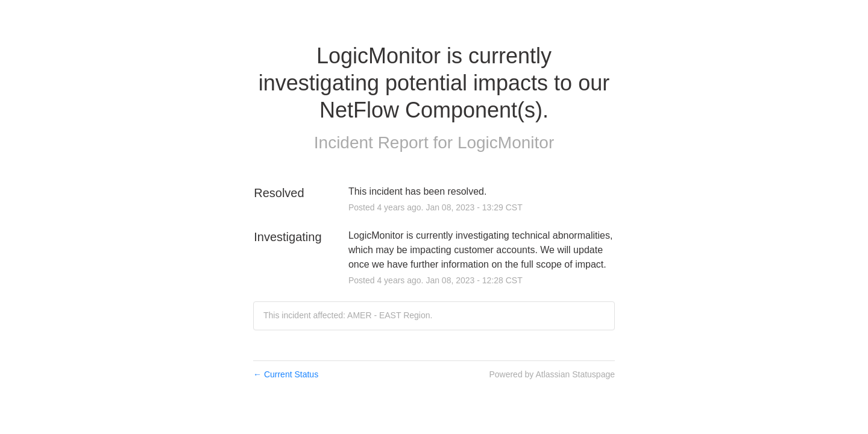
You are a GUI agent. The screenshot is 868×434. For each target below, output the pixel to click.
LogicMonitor (506, 143)
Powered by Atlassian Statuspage (552, 374)
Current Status (286, 374)
